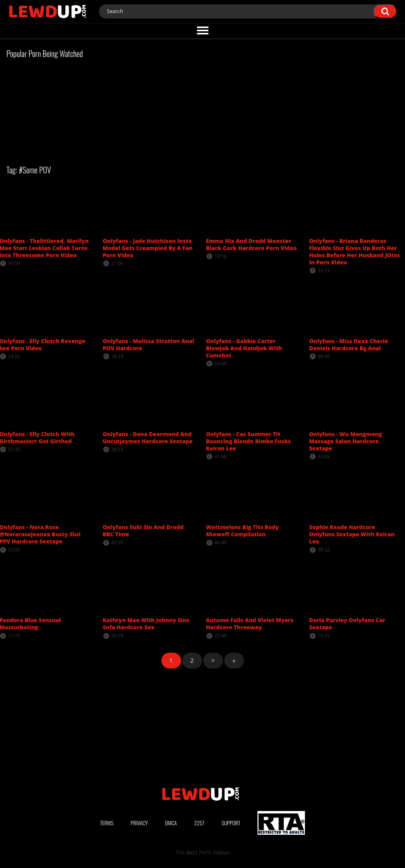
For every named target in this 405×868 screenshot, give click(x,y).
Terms (107, 823)
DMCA (171, 823)
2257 (199, 823)
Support (231, 823)
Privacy (139, 823)
